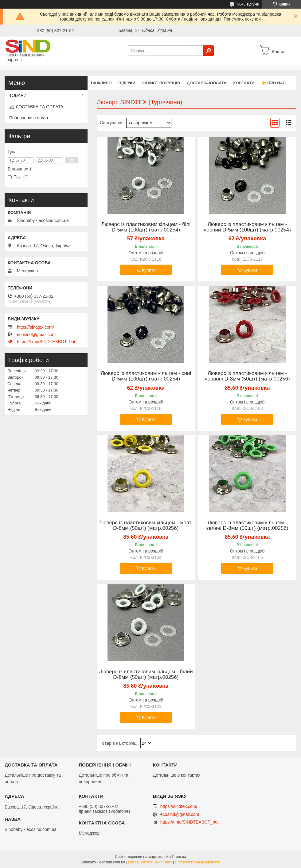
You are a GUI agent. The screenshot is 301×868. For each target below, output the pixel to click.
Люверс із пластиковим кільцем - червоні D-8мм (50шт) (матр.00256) (247, 376)
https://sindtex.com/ (35, 327)
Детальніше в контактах (177, 775)
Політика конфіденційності (198, 862)
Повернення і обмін (29, 118)
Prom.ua (179, 857)
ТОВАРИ (18, 95)
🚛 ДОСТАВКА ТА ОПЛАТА (36, 107)
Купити (149, 270)
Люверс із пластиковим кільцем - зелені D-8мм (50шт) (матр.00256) (247, 526)
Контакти (244, 83)
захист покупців (161, 83)
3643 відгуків (248, 4)
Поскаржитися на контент (150, 862)
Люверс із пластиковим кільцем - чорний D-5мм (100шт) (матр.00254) (247, 227)
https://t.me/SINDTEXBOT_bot (46, 342)
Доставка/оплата (207, 83)
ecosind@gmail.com (36, 335)
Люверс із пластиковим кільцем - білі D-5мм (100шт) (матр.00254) (146, 227)
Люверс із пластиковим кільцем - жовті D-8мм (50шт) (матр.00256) (146, 526)
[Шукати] (209, 51)
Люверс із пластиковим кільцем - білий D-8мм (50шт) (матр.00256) (146, 675)
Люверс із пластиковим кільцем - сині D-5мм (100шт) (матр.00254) (146, 376)
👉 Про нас (274, 83)
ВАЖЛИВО (101, 83)
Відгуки (127, 83)
